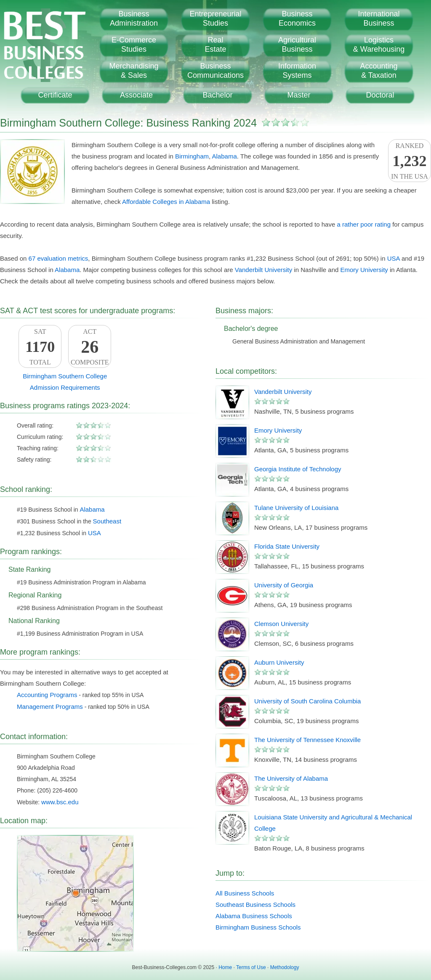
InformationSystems (297, 71)
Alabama (225, 156)
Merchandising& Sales (134, 71)
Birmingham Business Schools (258, 927)
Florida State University (287, 546)
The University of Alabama (291, 778)
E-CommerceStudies (134, 45)
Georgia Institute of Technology (298, 469)
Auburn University (279, 662)
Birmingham (192, 156)
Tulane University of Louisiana (296, 508)
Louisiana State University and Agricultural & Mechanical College (333, 823)
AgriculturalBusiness (297, 45)
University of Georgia (284, 585)
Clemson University (281, 624)
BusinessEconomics (297, 18)
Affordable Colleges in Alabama (166, 202)
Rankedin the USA (410, 161)
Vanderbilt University (263, 270)
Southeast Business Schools (255, 905)
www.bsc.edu (60, 802)
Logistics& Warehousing (379, 45)
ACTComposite (90, 347)
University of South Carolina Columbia (307, 701)
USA (394, 258)
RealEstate (215, 45)
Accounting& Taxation (379, 71)
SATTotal (40, 347)
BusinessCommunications (215, 71)
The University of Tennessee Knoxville (307, 740)
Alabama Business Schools (254, 916)
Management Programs (50, 707)
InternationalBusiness (379, 18)
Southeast (107, 521)
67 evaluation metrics (59, 258)
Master (299, 95)
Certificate (55, 95)
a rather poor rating (364, 224)
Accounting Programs (47, 695)
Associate (136, 95)
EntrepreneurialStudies (215, 18)
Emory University (364, 270)
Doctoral (380, 95)
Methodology (285, 967)
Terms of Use (251, 967)
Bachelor (217, 95)
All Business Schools (245, 893)
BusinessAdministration (134, 18)
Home (225, 967)
